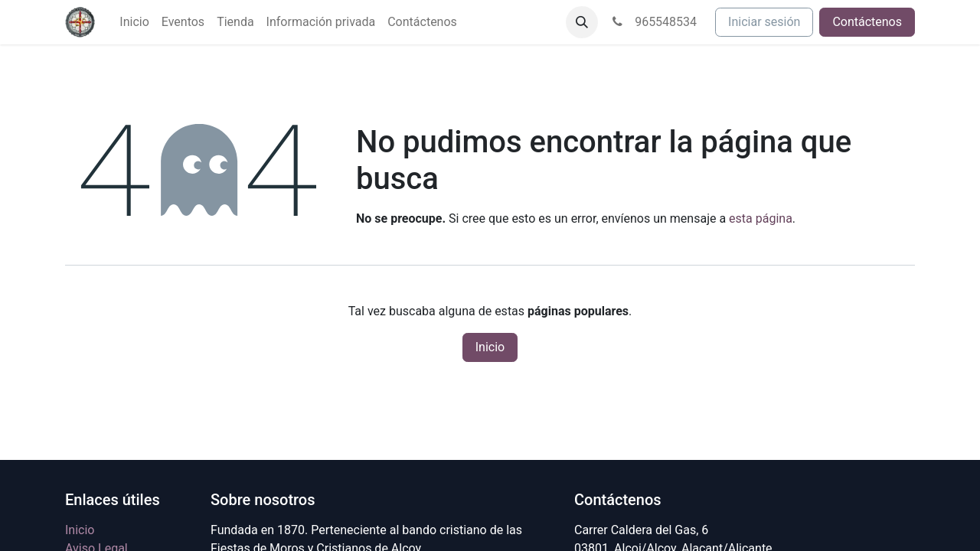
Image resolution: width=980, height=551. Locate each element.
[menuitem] (134, 22)
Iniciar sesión (764, 22)
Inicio (490, 347)
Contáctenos (867, 22)
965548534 (653, 22)
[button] (582, 22)
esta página (761, 218)
